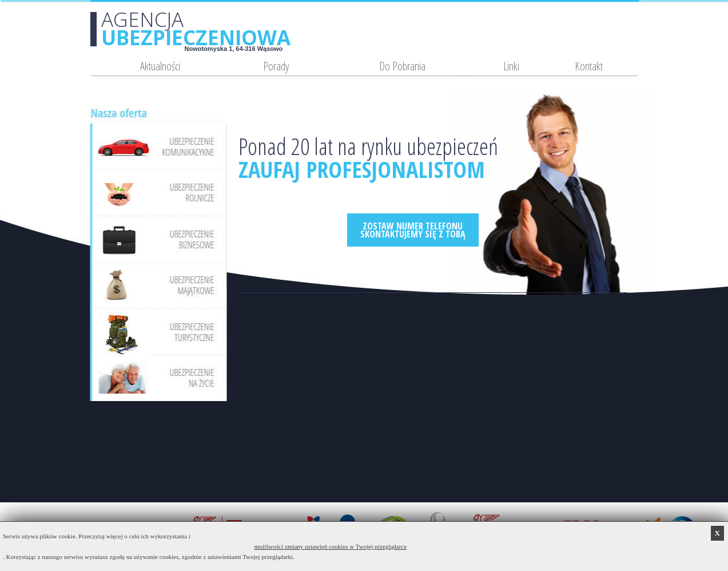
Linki (511, 66)
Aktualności (160, 66)
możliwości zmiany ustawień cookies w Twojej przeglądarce (331, 546)
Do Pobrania (402, 66)
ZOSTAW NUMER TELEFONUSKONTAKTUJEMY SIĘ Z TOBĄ (413, 230)
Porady (276, 66)
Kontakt (589, 66)
